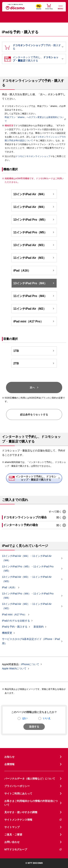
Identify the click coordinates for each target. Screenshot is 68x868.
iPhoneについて (30, 664)
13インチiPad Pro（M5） (34, 220)
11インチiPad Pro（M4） (34, 296)
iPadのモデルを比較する (16, 621)
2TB (34, 363)
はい (25, 718)
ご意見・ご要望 (13, 835)
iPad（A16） (34, 270)
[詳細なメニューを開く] (61, 7)
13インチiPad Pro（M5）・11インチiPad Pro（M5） (31, 569)
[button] (57, 512)
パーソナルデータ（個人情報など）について (30, 779)
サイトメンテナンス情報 (33, 820)
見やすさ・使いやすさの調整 (21, 812)
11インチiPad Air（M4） (34, 207)
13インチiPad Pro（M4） (34, 283)
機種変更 (7, 633)
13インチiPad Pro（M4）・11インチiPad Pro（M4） (31, 596)
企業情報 (9, 764)
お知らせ (9, 757)
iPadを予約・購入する (15, 627)
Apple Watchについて (14, 669)
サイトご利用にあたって (18, 793)
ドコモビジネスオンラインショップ (33, 156)
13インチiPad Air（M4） (34, 194)
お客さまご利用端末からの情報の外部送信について (31, 803)
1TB (34, 351)
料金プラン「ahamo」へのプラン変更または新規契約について (34, 119)
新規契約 (39, 627)
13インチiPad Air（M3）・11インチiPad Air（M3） (31, 579)
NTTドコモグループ (33, 850)
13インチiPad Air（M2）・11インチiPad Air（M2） (31, 606)
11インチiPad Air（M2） (34, 309)
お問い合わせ (12, 842)
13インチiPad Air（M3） (34, 245)
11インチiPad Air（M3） (34, 258)
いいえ (47, 718)
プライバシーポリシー (17, 786)
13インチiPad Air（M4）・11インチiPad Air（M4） (31, 558)
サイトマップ (12, 827)
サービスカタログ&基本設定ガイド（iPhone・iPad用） (31, 641)
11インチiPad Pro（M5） (34, 232)
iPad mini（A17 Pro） (34, 321)
